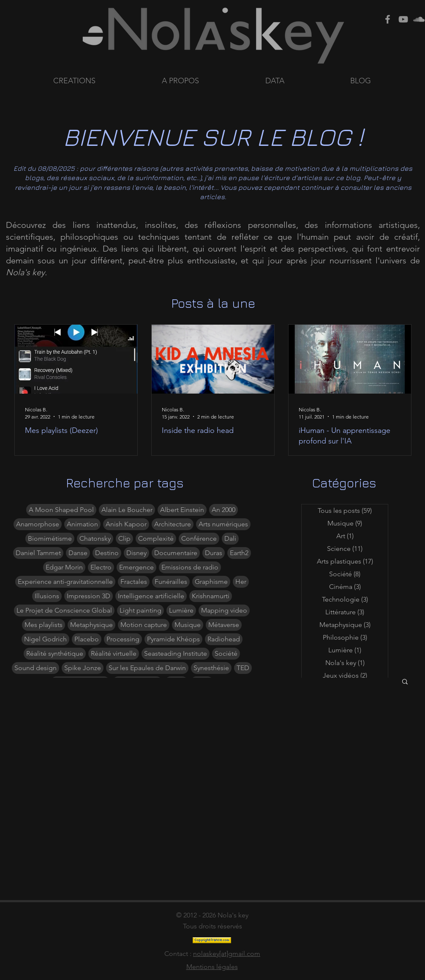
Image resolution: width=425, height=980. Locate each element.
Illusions (47, 596)
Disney (136, 553)
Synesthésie (211, 668)
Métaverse (224, 625)
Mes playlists (44, 625)
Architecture (173, 524)
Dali (230, 538)
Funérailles (171, 582)
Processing (123, 639)
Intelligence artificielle (151, 596)
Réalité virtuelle (114, 653)
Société (226, 653)
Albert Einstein (182, 510)
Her (241, 582)
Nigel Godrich (45, 639)
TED (243, 668)
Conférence (199, 538)
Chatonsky (95, 538)
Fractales (134, 582)
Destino (107, 553)
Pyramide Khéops (173, 639)
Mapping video (224, 610)
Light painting (140, 610)
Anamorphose (38, 524)
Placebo (87, 639)
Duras (214, 553)
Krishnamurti (211, 596)
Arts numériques (223, 524)
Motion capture (144, 625)
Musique (188, 625)
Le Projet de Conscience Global (64, 610)
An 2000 (223, 510)
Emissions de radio (190, 567)
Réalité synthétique (55, 653)
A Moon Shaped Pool (61, 510)
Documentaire (176, 553)
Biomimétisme (50, 538)
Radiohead (224, 639)
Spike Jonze (83, 668)
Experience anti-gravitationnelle (65, 582)
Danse (78, 553)
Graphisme (211, 582)
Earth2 (239, 553)
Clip (124, 538)
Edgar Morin (64, 567)
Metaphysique (91, 625)
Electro (101, 567)
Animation (82, 524)
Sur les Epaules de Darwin (147, 668)
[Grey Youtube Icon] (403, 19)
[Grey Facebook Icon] (388, 19)
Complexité (156, 538)
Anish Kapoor (126, 524)
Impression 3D (89, 596)
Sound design (35, 668)
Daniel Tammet (38, 553)
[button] (301, 81)
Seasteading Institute (176, 653)
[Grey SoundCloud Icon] (419, 19)
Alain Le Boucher (127, 510)
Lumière (181, 610)
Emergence (136, 567)
